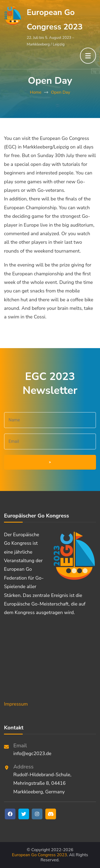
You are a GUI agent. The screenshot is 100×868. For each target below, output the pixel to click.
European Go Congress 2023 (39, 855)
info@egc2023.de (32, 753)
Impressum (16, 704)
